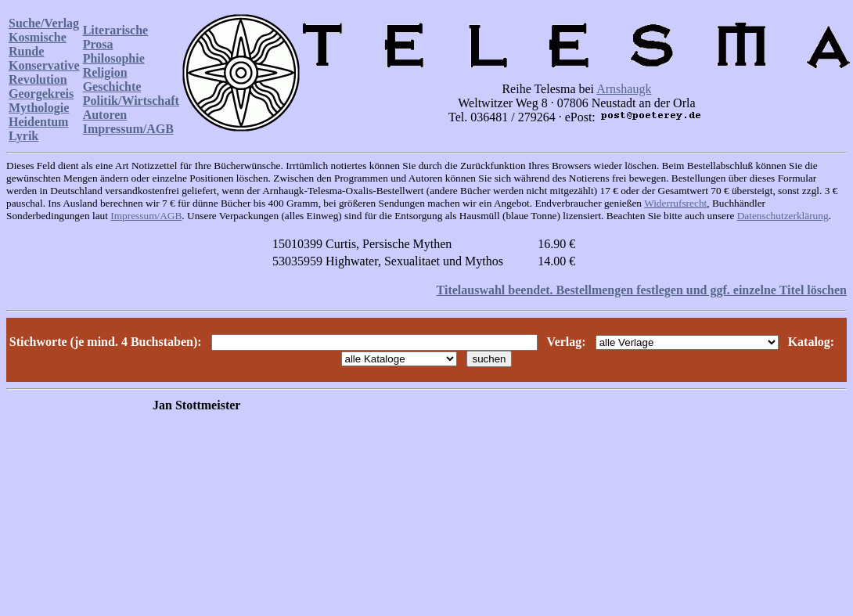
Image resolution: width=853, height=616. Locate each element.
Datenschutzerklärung (783, 216)
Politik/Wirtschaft (131, 101)
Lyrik (23, 136)
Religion (105, 72)
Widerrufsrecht (675, 203)
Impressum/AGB (128, 129)
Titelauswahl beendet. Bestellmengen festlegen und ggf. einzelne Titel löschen (642, 290)
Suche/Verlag (44, 23)
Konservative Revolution (44, 72)
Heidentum (38, 122)
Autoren (105, 115)
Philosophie (114, 58)
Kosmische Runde (38, 44)
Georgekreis (41, 94)
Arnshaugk (624, 89)
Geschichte (112, 86)
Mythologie (39, 108)
